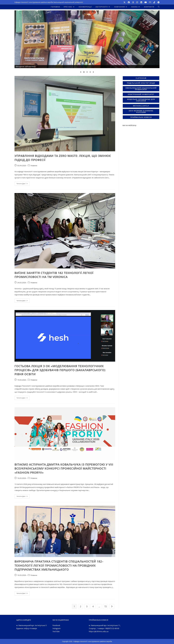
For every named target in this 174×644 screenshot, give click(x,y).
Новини (34, 165)
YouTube (56, 631)
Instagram (57, 628)
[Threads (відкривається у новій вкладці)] (133, 2)
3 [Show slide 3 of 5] (87, 72)
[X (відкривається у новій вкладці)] (124, 2)
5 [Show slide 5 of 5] (93, 72)
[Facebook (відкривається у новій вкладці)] (129, 2)
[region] (87, 43)
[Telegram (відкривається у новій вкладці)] (158, 2)
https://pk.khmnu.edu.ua (99, 631)
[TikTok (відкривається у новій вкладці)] (154, 2)
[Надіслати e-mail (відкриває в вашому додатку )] (150, 2)
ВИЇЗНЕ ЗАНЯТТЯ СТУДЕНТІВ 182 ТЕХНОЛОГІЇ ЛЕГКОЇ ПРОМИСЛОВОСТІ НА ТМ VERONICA (54, 275)
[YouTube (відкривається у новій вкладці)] (146, 2)
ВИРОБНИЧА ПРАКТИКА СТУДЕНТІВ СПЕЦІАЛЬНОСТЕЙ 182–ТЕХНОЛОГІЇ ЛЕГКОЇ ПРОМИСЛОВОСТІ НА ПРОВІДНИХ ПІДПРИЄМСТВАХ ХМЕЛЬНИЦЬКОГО (59, 565)
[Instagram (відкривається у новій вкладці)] (137, 2)
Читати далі (23, 184)
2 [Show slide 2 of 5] (84, 72)
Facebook (56, 625)
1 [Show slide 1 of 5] (81, 72)
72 (106, 606)
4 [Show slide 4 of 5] (90, 72)
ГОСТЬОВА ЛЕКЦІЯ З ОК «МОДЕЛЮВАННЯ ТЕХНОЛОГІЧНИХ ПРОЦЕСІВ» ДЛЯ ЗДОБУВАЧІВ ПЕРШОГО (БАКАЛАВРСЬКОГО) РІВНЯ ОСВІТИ (60, 370)
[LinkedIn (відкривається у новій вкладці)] (141, 2)
